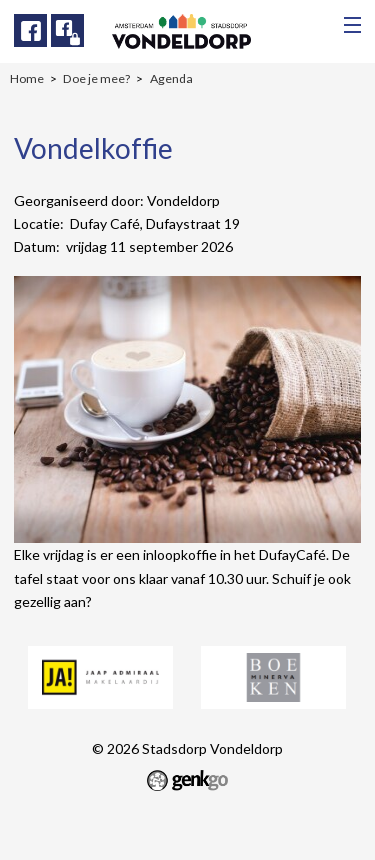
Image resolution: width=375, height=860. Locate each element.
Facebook (30, 30)
